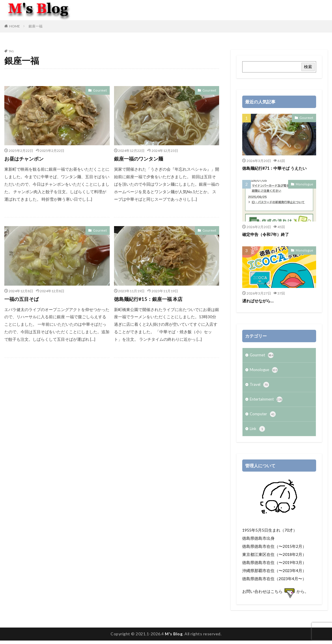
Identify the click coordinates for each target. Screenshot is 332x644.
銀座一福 (36, 26)
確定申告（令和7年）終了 (267, 234)
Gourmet (101, 90)
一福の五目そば (23, 299)
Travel (260, 386)
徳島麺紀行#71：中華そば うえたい (277, 168)
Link (258, 432)
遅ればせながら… (259, 301)
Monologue (306, 184)
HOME (15, 26)
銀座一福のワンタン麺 (140, 159)
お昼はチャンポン (25, 159)
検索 (308, 67)
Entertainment (267, 402)
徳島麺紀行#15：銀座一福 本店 (150, 299)
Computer (263, 417)
